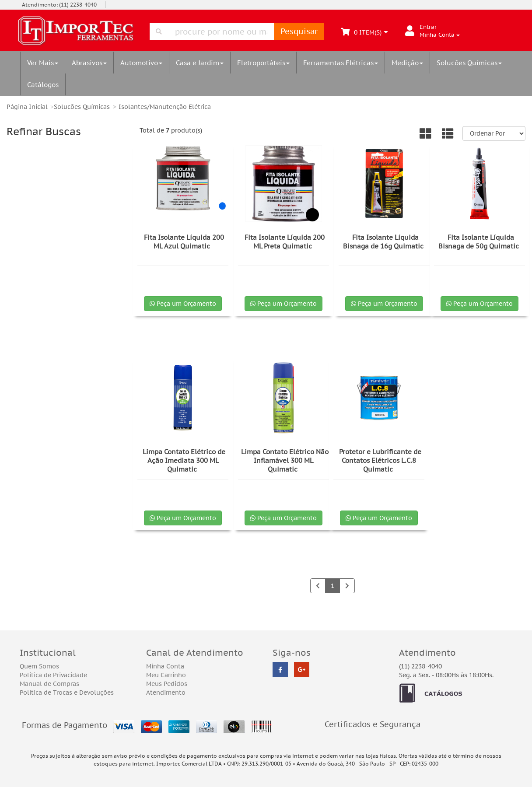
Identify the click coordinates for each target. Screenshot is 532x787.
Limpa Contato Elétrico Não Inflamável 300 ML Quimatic (285, 460)
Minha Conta (165, 666)
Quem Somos (39, 666)
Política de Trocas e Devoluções (67, 693)
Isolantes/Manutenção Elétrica (165, 107)
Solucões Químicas (469, 63)
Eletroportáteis (263, 63)
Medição (407, 63)
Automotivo (141, 63)
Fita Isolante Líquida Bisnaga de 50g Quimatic (479, 242)
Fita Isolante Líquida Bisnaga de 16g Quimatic (383, 242)
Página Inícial (27, 107)
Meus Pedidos (167, 684)
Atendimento (166, 693)
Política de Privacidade (53, 675)
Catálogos (43, 84)
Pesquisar (299, 31)
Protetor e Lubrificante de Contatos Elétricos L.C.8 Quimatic (380, 460)
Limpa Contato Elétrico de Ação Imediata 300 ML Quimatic (184, 460)
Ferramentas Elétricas (341, 63)
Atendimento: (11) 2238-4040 (59, 5)
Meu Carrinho (166, 675)
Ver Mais (43, 63)
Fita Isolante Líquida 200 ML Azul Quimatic (184, 242)
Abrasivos (89, 63)
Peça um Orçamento (183, 304)
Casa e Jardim (200, 63)
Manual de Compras (49, 684)
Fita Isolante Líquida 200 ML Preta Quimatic (285, 242)
